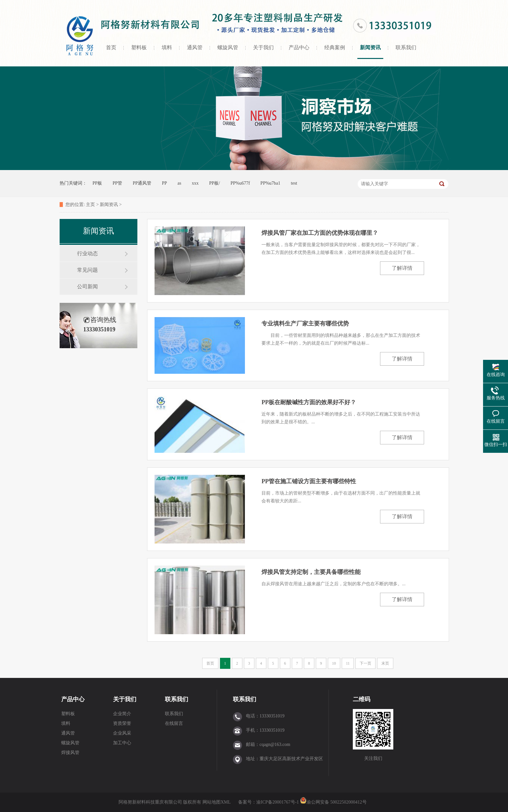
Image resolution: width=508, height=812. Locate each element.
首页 (111, 47)
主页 (90, 205)
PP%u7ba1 (270, 183)
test (294, 183)
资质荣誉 (122, 723)
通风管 (195, 47)
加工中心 (122, 743)
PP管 (118, 183)
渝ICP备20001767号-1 (278, 802)
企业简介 (122, 714)
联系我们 (406, 47)
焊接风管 (70, 753)
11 (348, 663)
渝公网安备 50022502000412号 (333, 802)
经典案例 (335, 47)
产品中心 (299, 47)
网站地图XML (217, 802)
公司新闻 (87, 286)
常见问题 (87, 270)
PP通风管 (142, 183)
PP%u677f (240, 183)
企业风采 (122, 733)
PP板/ (214, 183)
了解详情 (402, 268)
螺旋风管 (228, 47)
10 (334, 663)
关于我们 (263, 47)
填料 (167, 47)
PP (165, 183)
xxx (195, 183)
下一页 (365, 663)
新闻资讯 (370, 47)
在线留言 (174, 723)
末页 (385, 663)
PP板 (98, 183)
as (179, 183)
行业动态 (87, 253)
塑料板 (139, 47)
